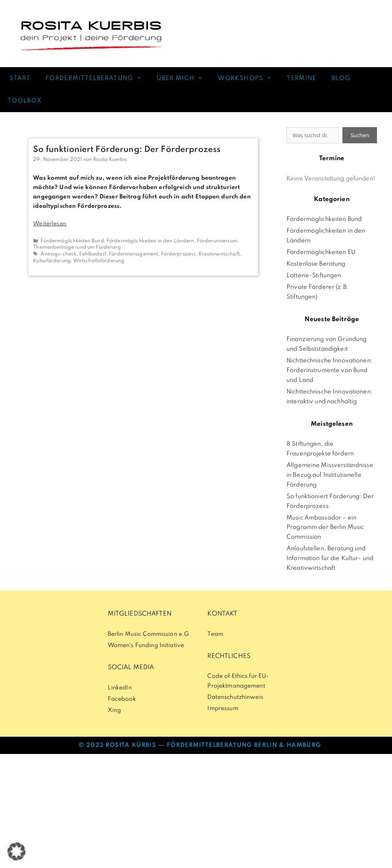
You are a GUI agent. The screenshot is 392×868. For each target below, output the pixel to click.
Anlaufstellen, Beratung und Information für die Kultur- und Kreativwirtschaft (330, 559)
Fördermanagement (133, 254)
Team (215, 634)
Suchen (360, 135)
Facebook (122, 699)
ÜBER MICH (183, 78)
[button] (17, 851)
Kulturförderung (52, 261)
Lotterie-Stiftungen (314, 276)
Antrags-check (59, 254)
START (19, 78)
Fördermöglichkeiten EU (321, 252)
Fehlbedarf (93, 254)
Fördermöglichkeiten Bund (72, 241)
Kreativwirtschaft (219, 254)
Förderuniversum (217, 241)
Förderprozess (179, 254)
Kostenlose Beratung (316, 264)
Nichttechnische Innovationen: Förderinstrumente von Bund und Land (329, 371)
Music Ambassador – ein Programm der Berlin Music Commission (325, 528)
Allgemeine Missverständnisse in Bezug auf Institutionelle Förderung (330, 475)
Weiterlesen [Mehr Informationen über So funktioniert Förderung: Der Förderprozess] (50, 224)
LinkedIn (120, 688)
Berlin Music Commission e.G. (149, 634)
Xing (115, 710)
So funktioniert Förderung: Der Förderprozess (127, 150)
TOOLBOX (25, 101)
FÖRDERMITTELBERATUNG (97, 78)
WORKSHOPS (249, 78)
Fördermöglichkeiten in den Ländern (151, 241)
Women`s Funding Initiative (146, 646)
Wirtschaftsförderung (99, 261)
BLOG (341, 78)
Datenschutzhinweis (235, 697)
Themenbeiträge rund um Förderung (77, 247)
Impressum (223, 709)
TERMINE (301, 78)
